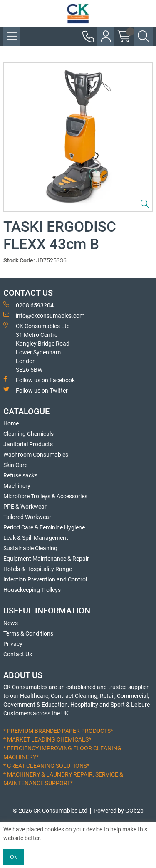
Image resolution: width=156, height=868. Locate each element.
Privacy (13, 644)
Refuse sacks (20, 475)
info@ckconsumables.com (44, 315)
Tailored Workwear (27, 517)
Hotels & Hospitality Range (38, 569)
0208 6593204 (28, 305)
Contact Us (18, 654)
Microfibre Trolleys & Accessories (45, 496)
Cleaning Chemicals (28, 434)
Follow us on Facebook (39, 380)
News (11, 623)
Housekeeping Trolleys (32, 590)
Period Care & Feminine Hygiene (44, 527)
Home (11, 423)
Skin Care (15, 465)
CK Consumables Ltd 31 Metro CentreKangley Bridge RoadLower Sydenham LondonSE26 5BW (37, 347)
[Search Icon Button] (144, 37)
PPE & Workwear (25, 507)
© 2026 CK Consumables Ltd (50, 811)
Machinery (17, 486)
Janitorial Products (28, 444)
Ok (14, 857)
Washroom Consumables (36, 455)
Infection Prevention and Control (45, 579)
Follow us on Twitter (36, 390)
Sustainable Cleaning (30, 548)
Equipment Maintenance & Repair (46, 559)
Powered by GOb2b (119, 811)
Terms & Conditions (28, 633)
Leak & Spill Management (36, 538)
